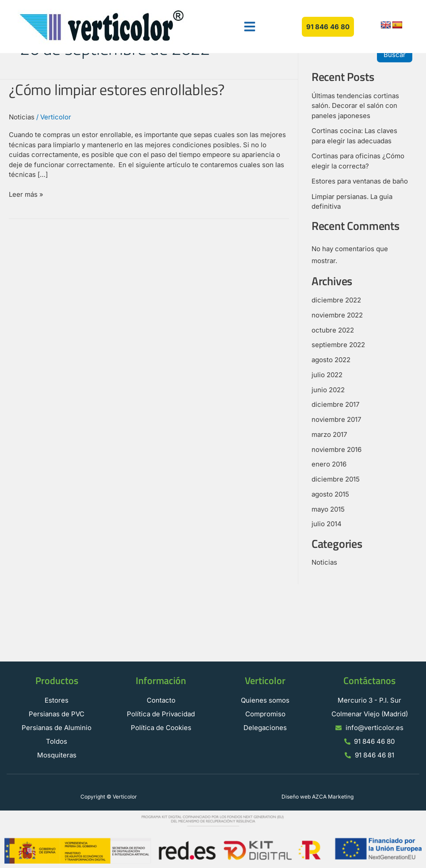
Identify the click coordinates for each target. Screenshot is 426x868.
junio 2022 (328, 390)
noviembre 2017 (336, 419)
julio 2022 (327, 375)
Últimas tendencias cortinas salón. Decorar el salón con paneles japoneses (355, 106)
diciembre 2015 (336, 479)
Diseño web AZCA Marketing (318, 797)
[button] (250, 27)
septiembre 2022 (338, 345)
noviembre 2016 (337, 449)
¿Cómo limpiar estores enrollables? (117, 89)
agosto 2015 (330, 494)
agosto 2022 (331, 360)
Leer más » (26, 194)
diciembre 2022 (336, 300)
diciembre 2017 (335, 404)
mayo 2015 (328, 509)
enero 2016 (329, 464)
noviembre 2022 (337, 315)
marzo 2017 (329, 434)
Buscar (395, 55)
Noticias (22, 117)
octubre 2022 (333, 330)
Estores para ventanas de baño (360, 181)
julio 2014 (327, 524)
